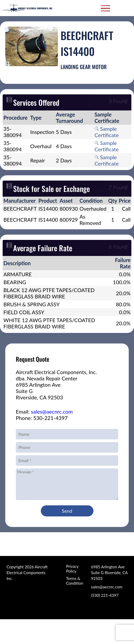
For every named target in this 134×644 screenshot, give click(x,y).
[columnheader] (16, 118)
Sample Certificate (107, 132)
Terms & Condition (75, 581)
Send (67, 511)
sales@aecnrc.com (52, 411)
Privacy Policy (72, 569)
